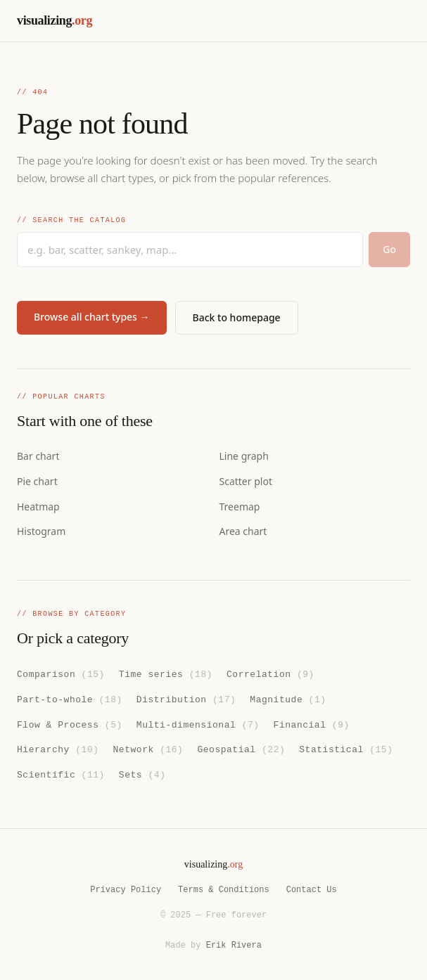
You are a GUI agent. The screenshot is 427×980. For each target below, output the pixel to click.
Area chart (243, 531)
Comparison (61, 673)
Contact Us (312, 890)
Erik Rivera (234, 945)
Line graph (244, 456)
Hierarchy (58, 749)
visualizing (55, 20)
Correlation (270, 673)
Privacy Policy (126, 890)
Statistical (346, 749)
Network (148, 749)
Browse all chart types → (92, 317)
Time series (166, 673)
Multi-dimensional (198, 723)
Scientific (61, 773)
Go (389, 249)
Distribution (186, 699)
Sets (142, 773)
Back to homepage (237, 317)
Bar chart (38, 456)
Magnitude (288, 699)
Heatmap (38, 507)
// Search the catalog (71, 221)
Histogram (41, 531)
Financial (312, 723)
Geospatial (241, 749)
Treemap (240, 507)
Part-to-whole (70, 699)
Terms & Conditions (224, 890)
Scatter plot (246, 481)
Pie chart (37, 481)
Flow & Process (70, 723)
